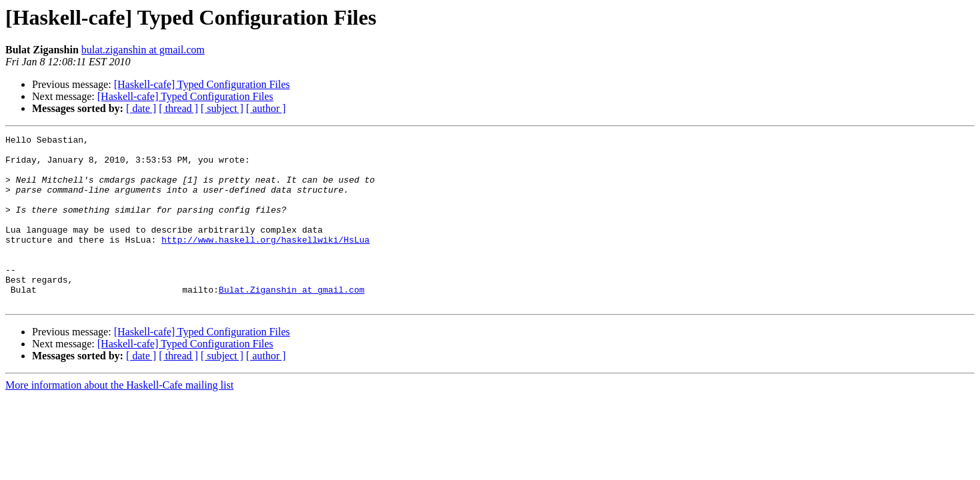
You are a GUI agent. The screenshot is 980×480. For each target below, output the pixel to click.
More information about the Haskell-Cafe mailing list (119, 419)
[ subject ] (222, 108)
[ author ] (266, 108)
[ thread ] (178, 108)
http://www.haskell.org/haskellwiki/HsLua (266, 261)
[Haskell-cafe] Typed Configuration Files (202, 84)
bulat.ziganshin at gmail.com (143, 50)
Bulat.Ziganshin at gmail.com (292, 321)
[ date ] (141, 108)
